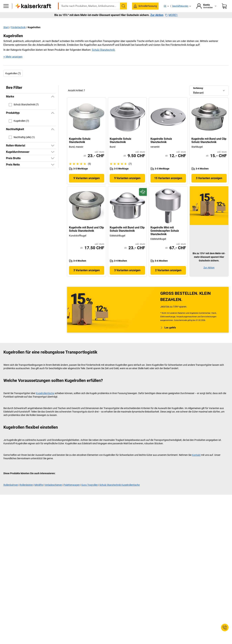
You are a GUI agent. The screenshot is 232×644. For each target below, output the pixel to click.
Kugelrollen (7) (13, 81)
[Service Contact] (225, 628)
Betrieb (76, 21)
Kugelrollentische (45, 400)
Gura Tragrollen (90, 492)
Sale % (215, 21)
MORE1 (171, 27)
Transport (105, 21)
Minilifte (39, 492)
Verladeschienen (53, 492)
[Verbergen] (53, 104)
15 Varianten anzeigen (168, 185)
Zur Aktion (157, 27)
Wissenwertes (160, 21)
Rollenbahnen (11, 492)
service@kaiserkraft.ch (173, 3)
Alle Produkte (22, 21)
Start (6, 35)
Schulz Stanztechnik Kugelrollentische (120, 492)
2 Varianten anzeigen (168, 277)
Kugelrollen (34, 35)
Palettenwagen (72, 492)
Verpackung (139, 21)
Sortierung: (198, 95)
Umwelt (122, 21)
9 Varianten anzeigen (87, 185)
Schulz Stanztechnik (103, 57)
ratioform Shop (45, 21)
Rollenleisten (26, 492)
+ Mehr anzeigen (13, 64)
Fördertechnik (18, 35)
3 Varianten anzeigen (209, 185)
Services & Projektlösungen (190, 21)
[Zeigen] (53, 153)
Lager (90, 21)
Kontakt (196, 462)
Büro (62, 21)
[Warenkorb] (224, 11)
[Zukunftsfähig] (143, 199)
